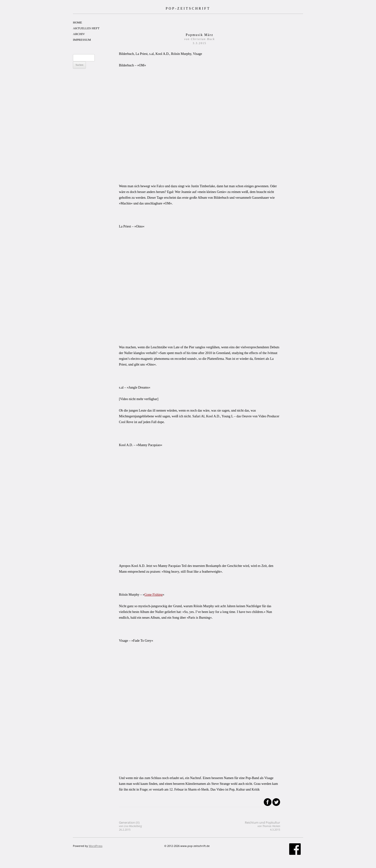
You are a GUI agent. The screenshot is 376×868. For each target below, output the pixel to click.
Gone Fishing (153, 595)
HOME (77, 22)
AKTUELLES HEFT (86, 28)
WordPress (96, 846)
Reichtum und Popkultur (262, 826)
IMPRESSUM (82, 40)
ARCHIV (79, 34)
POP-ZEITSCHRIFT (188, 8)
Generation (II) (130, 826)
